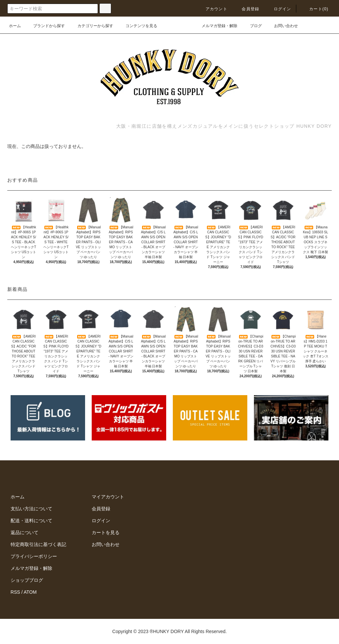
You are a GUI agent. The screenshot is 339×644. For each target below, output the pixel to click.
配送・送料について (31, 521)
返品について (24, 532)
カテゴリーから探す (91, 26)
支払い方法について (31, 509)
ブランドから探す (45, 26)
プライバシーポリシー (34, 556)
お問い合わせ (282, 26)
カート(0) (315, 9)
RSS (15, 592)
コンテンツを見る (137, 26)
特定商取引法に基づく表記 (38, 544)
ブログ (252, 26)
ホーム (15, 26)
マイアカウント (108, 497)
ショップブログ (27, 580)
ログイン (279, 9)
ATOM (30, 592)
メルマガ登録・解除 (216, 26)
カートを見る (106, 532)
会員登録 (246, 9)
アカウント (213, 9)
